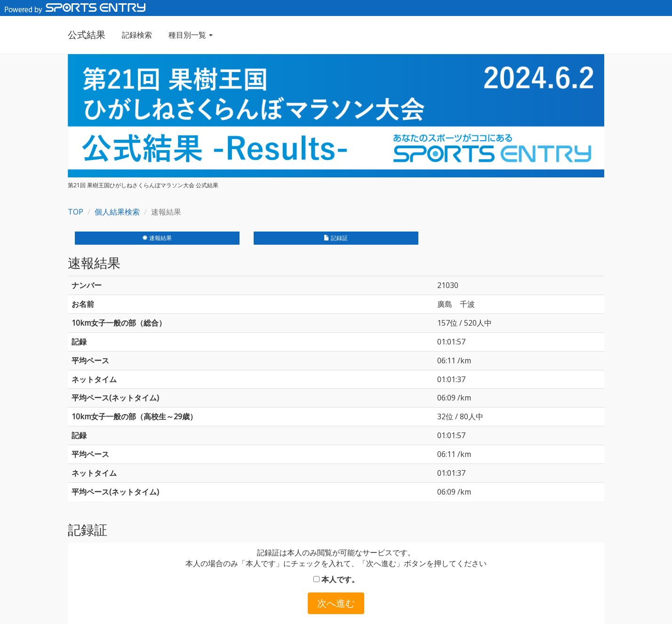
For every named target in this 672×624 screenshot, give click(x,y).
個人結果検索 (117, 212)
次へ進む (336, 603)
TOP (76, 212)
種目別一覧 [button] (191, 35)
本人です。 (336, 579)
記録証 (336, 238)
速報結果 (157, 238)
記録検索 (137, 35)
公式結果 (87, 35)
